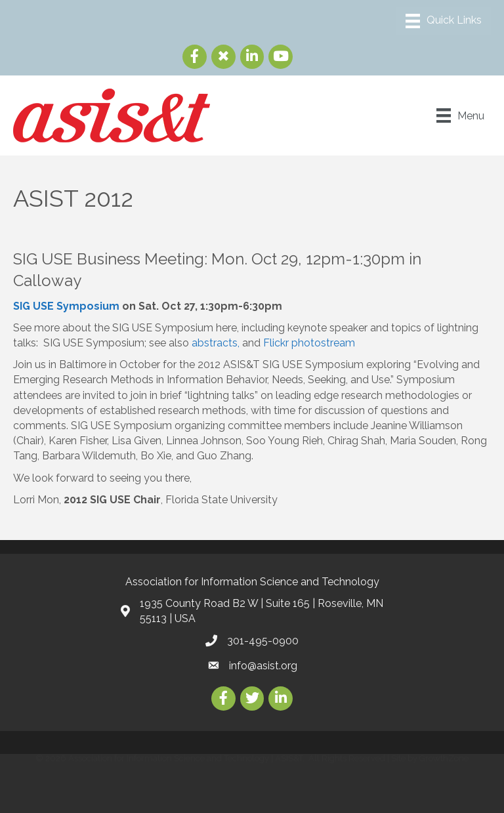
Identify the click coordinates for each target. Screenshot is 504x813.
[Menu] (444, 21)
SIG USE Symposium (66, 306)
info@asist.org (263, 666)
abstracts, (217, 343)
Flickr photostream (309, 343)
